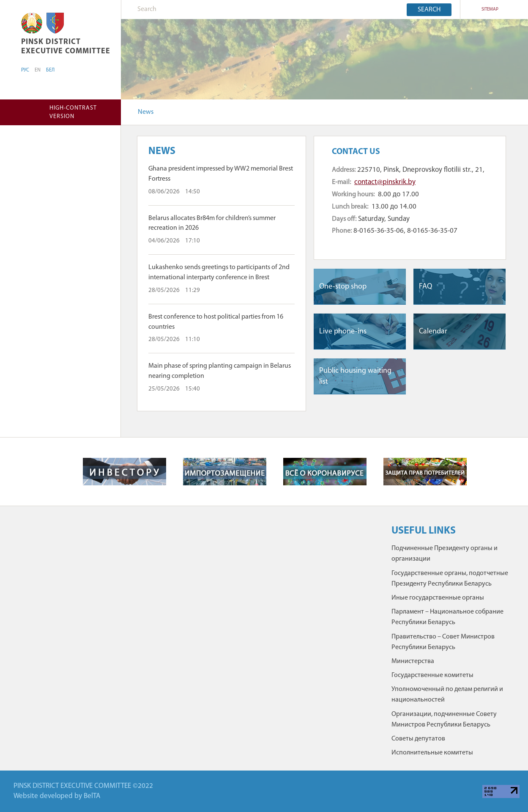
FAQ (425, 287)
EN (38, 70)
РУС (25, 70)
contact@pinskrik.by (385, 182)
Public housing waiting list (355, 376)
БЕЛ (50, 70)
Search (429, 10)
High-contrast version (73, 112)
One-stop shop (343, 287)
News (146, 112)
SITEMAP (490, 10)
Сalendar (433, 332)
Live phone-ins (343, 332)
